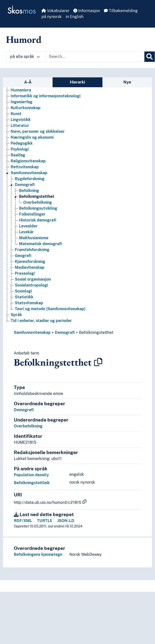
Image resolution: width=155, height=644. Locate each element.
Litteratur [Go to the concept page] (20, 126)
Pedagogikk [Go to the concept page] (22, 143)
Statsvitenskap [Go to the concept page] (29, 303)
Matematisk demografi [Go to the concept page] (40, 244)
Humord (24, 39)
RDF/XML (23, 521)
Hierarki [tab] (77, 82)
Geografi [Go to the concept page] (23, 256)
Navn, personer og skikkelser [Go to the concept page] (38, 131)
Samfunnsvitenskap (32, 332)
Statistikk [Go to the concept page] (24, 297)
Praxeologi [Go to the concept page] (25, 273)
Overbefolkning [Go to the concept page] (38, 202)
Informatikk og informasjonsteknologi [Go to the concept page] (46, 96)
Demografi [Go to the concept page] (25, 185)
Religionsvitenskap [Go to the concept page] (28, 161)
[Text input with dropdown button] (95, 57)
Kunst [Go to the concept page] (16, 114)
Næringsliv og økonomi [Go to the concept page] (32, 137)
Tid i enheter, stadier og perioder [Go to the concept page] (41, 321)
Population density (31, 475)
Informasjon (87, 11)
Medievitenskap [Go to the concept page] (30, 267)
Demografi (65, 332)
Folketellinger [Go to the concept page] (32, 214)
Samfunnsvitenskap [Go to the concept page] (29, 173)
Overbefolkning (28, 426)
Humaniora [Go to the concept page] (21, 90)
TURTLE (45, 521)
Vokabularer (55, 11)
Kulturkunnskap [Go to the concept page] (26, 108)
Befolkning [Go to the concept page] (29, 191)
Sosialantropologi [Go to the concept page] (31, 285)
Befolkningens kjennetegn (38, 554)
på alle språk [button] (25, 57)
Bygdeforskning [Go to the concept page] (30, 179)
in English (75, 17)
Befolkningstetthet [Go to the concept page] (37, 196)
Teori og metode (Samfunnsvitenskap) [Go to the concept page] (50, 309)
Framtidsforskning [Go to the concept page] (32, 250)
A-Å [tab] (28, 82)
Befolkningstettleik (32, 483)
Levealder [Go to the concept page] (28, 226)
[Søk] (150, 57)
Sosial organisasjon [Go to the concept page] (33, 279)
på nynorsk (52, 17)
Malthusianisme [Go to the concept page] (34, 238)
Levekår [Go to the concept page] (26, 232)
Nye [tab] (127, 82)
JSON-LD (66, 521)
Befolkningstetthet (96, 332)
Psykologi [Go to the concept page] (20, 149)
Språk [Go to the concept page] (16, 315)
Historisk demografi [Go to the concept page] (38, 220)
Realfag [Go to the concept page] (18, 155)
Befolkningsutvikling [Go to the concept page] (38, 208)
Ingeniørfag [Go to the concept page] (21, 102)
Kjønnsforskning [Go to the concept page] (30, 262)
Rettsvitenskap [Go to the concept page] (25, 167)
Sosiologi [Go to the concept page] (23, 291)
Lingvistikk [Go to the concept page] (21, 120)
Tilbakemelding (121, 11)
